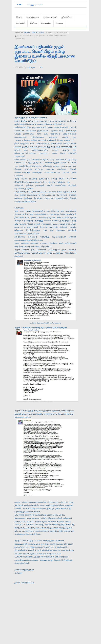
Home (19, 5)
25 (41, 67)
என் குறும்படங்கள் (35, 5)
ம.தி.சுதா (31, 67)
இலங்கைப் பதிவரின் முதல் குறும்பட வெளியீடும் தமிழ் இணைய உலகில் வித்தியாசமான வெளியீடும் (45, 54)
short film (38, 32)
